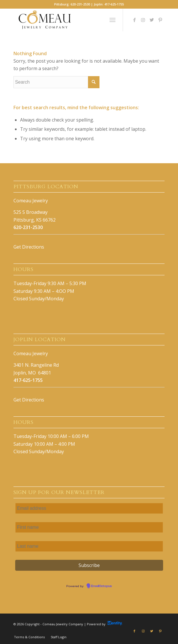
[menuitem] (29, 637)
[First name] (89, 527)
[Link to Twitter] (152, 20)
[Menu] (113, 20)
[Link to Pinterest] (160, 20)
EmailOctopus (101, 586)
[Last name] (89, 546)
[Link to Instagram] (143, 20)
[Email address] (89, 508)
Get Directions (29, 247)
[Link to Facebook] (134, 20)
